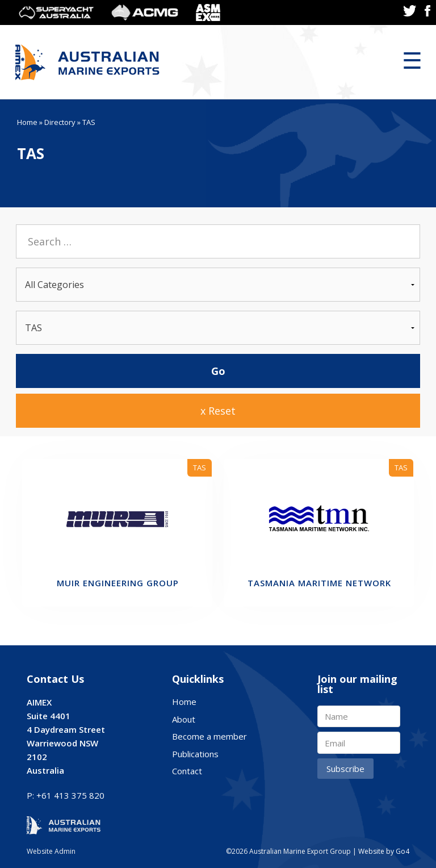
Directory (60, 122)
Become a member (209, 736)
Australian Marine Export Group (87, 62)
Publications (195, 754)
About (184, 719)
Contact (187, 771)
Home (27, 122)
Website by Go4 (384, 851)
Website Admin (51, 851)
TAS (200, 468)
